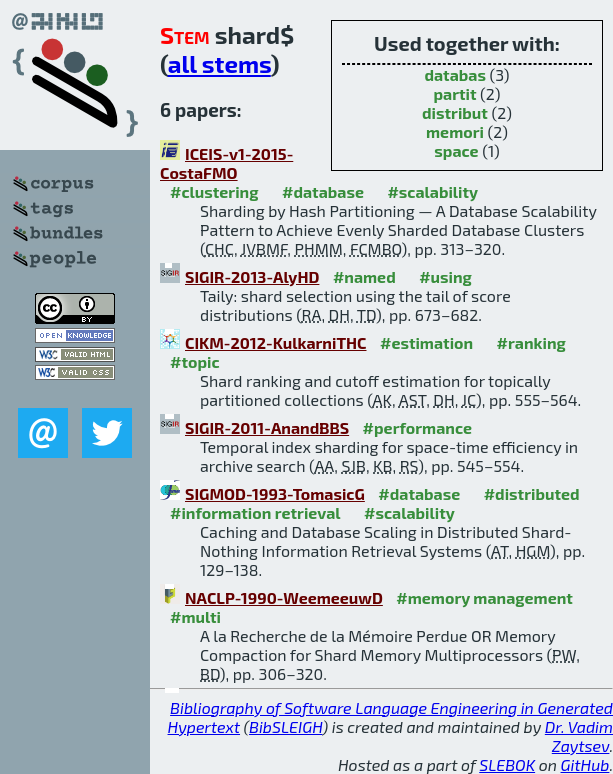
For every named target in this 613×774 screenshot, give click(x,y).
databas (454, 74)
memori (455, 131)
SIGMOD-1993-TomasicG (275, 493)
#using (445, 276)
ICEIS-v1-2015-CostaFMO (226, 163)
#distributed (532, 493)
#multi (195, 616)
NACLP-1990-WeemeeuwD (284, 597)
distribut (455, 112)
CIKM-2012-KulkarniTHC (276, 342)
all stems (219, 63)
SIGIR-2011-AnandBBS (267, 427)
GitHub (585, 764)
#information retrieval (255, 512)
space (456, 150)
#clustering (214, 191)
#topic (195, 361)
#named (364, 276)
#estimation (426, 342)
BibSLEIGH (285, 726)
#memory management (484, 597)
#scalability (432, 191)
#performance (417, 427)
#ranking (531, 342)
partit (454, 93)
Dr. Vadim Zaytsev (579, 736)
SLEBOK (507, 764)
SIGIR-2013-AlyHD (252, 276)
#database (323, 191)
